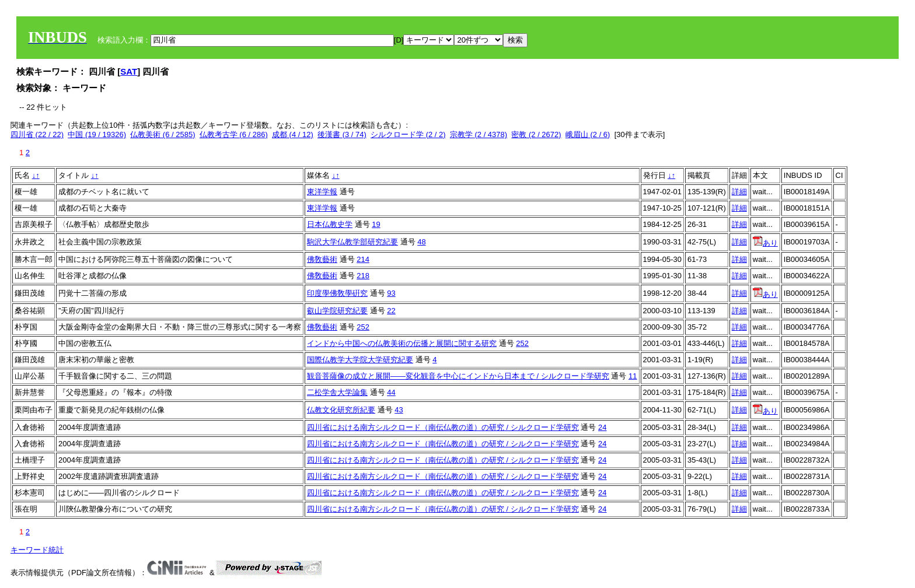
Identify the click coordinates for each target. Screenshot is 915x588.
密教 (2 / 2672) (536, 134)
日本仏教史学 (330, 224)
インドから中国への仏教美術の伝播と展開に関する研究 (402, 343)
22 (391, 311)
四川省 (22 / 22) (37, 134)
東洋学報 (322, 192)
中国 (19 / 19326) (97, 134)
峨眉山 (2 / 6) (588, 134)
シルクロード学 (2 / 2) (408, 134)
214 (363, 259)
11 (633, 376)
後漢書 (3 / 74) (342, 134)
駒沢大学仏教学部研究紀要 (352, 242)
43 (399, 410)
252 (363, 327)
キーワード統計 (37, 550)
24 (602, 427)
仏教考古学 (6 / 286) (234, 134)
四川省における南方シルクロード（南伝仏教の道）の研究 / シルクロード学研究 (443, 427)
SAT (129, 71)
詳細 (739, 192)
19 (376, 224)
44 (391, 392)
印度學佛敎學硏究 (337, 293)
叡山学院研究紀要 (337, 311)
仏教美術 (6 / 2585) (163, 134)
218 (363, 276)
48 (421, 242)
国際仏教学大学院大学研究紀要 (360, 360)
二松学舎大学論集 (337, 392)
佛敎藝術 (322, 259)
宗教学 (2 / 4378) (479, 134)
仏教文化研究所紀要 (341, 410)
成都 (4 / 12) (293, 134)
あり (765, 243)
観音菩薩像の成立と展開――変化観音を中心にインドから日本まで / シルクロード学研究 (458, 376)
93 (391, 293)
